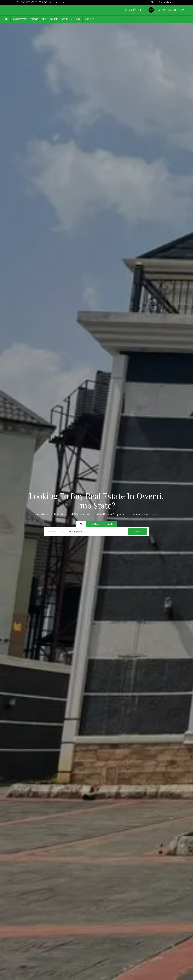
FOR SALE (34, 19)
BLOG (78, 19)
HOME (6, 19)
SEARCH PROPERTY (20, 19)
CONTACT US (89, 19)
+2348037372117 (178, 10)
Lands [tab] (110, 524)
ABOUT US (66, 19)
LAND (44, 19)
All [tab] (81, 524)
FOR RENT (54, 19)
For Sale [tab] (95, 524)
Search (138, 532)
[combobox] (55, 532)
